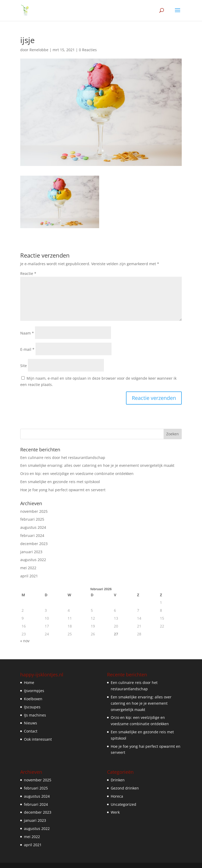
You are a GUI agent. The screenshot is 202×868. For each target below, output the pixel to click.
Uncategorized (123, 804)
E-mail (27, 349)
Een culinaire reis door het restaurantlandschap (63, 457)
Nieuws (31, 723)
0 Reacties (88, 50)
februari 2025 (32, 519)
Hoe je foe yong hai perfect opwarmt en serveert (63, 490)
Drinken (118, 780)
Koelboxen (33, 699)
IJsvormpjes (34, 691)
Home (29, 683)
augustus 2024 (33, 527)
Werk (115, 812)
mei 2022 (28, 568)
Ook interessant (38, 739)
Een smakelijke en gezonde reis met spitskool (60, 482)
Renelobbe (39, 50)
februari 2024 (32, 535)
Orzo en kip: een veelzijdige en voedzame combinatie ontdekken (77, 474)
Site (24, 366)
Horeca (117, 796)
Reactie (28, 273)
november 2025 (34, 511)
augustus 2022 (33, 560)
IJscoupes (32, 707)
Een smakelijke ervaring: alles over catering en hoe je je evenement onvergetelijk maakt (97, 465)
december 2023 (34, 544)
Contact (31, 731)
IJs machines (35, 715)
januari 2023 (31, 552)
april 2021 (29, 576)
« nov (25, 641)
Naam (27, 333)
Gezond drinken (125, 788)
